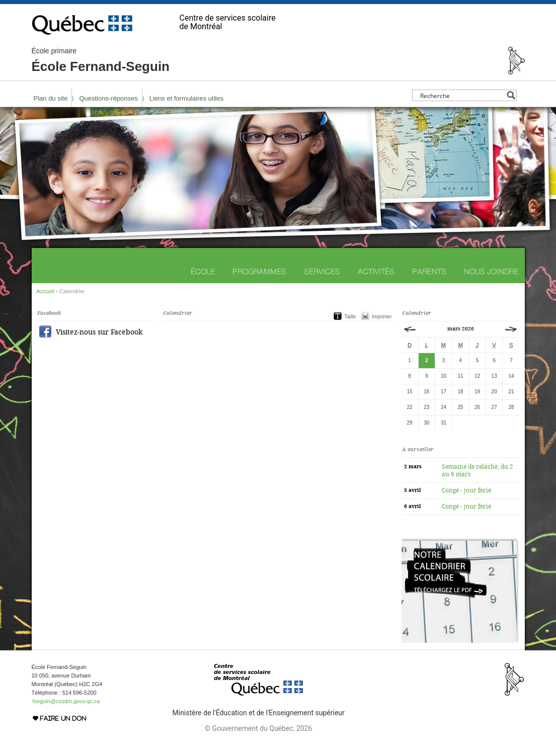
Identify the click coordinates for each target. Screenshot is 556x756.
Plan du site (51, 98)
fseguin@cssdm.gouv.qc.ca (66, 701)
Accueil (46, 291)
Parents (429, 271)
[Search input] (462, 95)
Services (322, 271)
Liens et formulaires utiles (186, 98)
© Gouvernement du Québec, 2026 (258, 728)
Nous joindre (491, 271)
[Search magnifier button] (511, 95)
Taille (350, 317)
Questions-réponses (108, 98)
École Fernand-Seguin (101, 60)
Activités (376, 271)
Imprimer (382, 317)
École (203, 271)
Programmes (259, 271)
